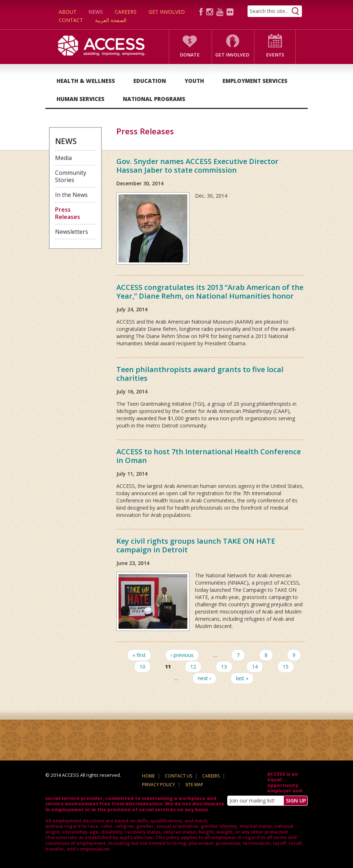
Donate (190, 55)
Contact (71, 20)
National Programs (154, 99)
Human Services (80, 99)
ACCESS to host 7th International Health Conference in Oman (209, 456)
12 (193, 667)
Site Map (194, 785)
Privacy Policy (159, 785)
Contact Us (178, 776)
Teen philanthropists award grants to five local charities (200, 374)
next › (204, 678)
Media (63, 158)
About (68, 12)
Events (275, 55)
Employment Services (255, 81)
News (96, 12)
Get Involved (167, 12)
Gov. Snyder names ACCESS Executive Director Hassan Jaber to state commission (197, 166)
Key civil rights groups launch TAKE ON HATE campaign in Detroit (196, 545)
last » (242, 678)
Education (150, 81)
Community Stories (71, 176)
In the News (71, 195)
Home (148, 776)
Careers (126, 12)
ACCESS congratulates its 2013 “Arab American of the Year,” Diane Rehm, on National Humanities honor (210, 292)
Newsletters (72, 232)
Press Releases (68, 213)
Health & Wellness (86, 81)
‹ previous (182, 655)
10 (142, 667)
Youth (194, 81)
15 (286, 667)
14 (255, 667)
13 (224, 667)
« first (139, 655)
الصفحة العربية (111, 20)
